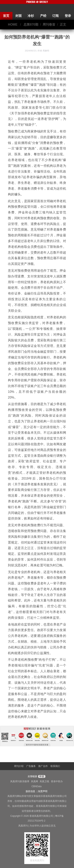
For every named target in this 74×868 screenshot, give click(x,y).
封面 (19, 16)
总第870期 (31, 25)
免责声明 (43, 791)
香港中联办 (57, 781)
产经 (43, 16)
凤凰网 (35, 781)
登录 (68, 16)
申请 (41, 776)
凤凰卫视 (44, 781)
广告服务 (31, 766)
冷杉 (31, 16)
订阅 (55, 16)
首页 (6, 16)
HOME (13, 25)
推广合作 (43, 766)
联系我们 (55, 766)
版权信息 (30, 791)
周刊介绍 (19, 766)
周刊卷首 (49, 25)
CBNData (37, 786)
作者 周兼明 (43, 51)
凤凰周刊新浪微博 (20, 781)
